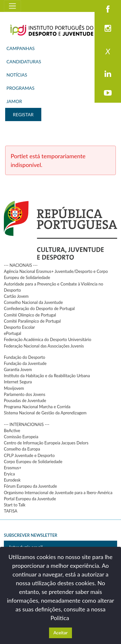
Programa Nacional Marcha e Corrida (37, 407)
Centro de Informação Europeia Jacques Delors (46, 443)
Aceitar (60, 633)
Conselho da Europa (22, 449)
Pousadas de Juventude (25, 400)
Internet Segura (18, 382)
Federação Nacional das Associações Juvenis (44, 346)
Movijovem (14, 388)
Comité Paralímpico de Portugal (32, 321)
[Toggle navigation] (12, 6)
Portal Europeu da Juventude (30, 499)
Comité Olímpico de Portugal (30, 315)
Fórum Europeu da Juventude (30, 486)
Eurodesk (12, 480)
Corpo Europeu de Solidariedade (33, 462)
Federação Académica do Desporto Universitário (48, 339)
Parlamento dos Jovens (25, 394)
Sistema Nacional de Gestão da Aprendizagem (45, 413)
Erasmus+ (13, 468)
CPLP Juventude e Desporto (29, 455)
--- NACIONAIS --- (21, 265)
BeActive (12, 431)
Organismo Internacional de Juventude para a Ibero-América (58, 493)
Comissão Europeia (21, 437)
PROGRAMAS (20, 88)
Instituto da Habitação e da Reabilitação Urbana (47, 376)
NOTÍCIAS (17, 75)
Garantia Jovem (18, 369)
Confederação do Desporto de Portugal (39, 308)
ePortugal (13, 333)
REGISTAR (23, 114)
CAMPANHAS (20, 48)
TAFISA (11, 511)
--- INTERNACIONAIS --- (27, 424)
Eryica (9, 474)
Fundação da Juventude (25, 363)
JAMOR (14, 101)
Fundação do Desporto (25, 357)
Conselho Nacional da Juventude (33, 302)
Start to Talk (15, 505)
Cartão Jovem (16, 296)
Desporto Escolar (19, 327)
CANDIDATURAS (24, 62)
